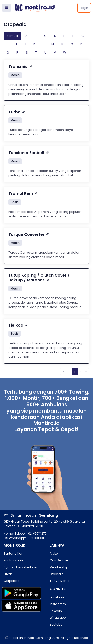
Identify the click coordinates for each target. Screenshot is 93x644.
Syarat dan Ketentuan (20, 567)
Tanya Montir (60, 581)
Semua (12, 36)
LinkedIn (56, 611)
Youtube (56, 625)
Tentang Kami (15, 554)
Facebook (57, 597)
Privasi (9, 574)
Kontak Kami (13, 560)
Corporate (11, 581)
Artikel (54, 554)
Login (84, 8)
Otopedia (57, 574)
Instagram (58, 604)
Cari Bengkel (59, 560)
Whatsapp (58, 618)
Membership (59, 567)
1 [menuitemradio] (75, 372)
